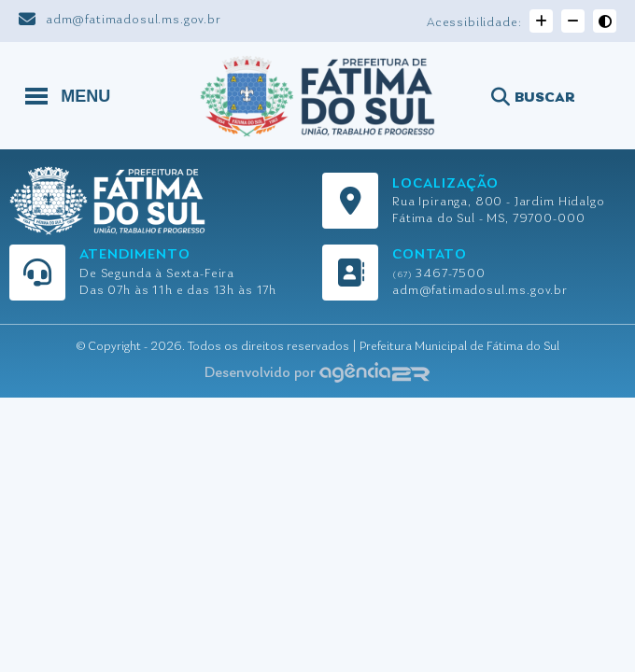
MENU (68, 95)
